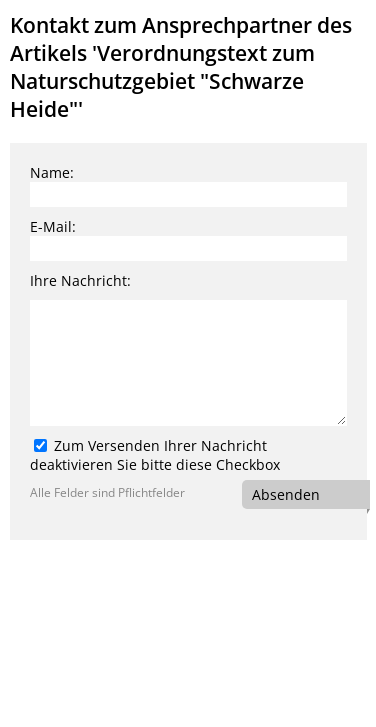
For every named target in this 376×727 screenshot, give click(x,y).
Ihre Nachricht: (80, 280)
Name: (52, 172)
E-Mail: (53, 226)
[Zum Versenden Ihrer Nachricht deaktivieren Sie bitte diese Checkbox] (40, 445)
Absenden (286, 494)
